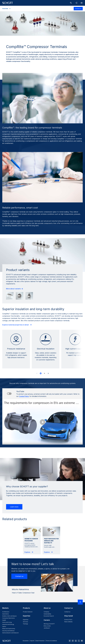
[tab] (41, 373)
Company (46, 612)
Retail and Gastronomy (9, 629)
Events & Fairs (68, 620)
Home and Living (7, 622)
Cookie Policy (24, 396)
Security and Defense (8, 631)
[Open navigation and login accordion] (76, 3)
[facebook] (70, 641)
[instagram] (73, 641)
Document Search (49, 616)
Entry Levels (47, 626)
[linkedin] (76, 641)
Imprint (32, 641)
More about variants (15, 289)
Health (4, 620)
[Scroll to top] (80, 602)
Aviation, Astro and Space (9, 616)
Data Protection (40, 641)
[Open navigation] (82, 3)
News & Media (68, 622)
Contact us (78, 9)
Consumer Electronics (9, 618)
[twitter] (79, 641)
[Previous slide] (37, 373)
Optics (4, 626)
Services (25, 622)
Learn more (14, 507)
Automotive (6, 614)
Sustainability (47, 614)
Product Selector (28, 612)
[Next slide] (48, 373)
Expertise (26, 620)
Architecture (6, 612)
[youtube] (82, 641)
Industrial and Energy (8, 624)
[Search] (71, 3)
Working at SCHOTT (49, 624)
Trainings (25, 624)
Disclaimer (26, 641)
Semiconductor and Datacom (10, 633)
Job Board (47, 628)
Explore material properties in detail (17, 325)
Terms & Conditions (51, 641)
